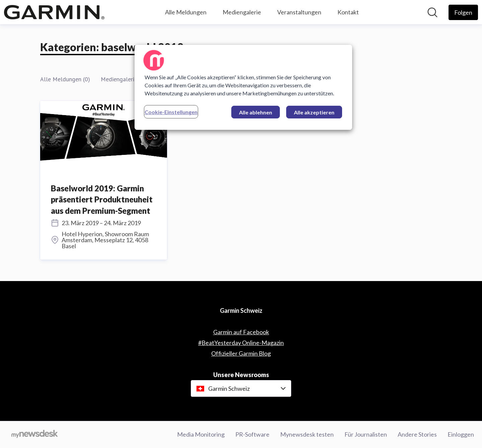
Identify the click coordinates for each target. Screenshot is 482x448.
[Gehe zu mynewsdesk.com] (35, 435)
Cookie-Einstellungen (171, 112)
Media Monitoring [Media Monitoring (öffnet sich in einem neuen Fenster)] (201, 434)
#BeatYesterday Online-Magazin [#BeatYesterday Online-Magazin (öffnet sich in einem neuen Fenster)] (241, 343)
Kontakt (348, 12)
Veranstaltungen (299, 12)
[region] (243, 87)
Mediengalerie (242, 12)
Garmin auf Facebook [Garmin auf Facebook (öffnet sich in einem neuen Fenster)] (241, 332)
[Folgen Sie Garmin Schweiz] (463, 12)
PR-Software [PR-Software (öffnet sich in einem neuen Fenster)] (252, 434)
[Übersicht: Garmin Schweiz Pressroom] (54, 12)
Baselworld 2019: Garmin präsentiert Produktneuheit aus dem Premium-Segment (102, 199)
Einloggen (461, 434)
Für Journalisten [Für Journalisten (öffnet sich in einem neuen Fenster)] (366, 434)
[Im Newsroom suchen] (432, 12)
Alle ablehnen (256, 112)
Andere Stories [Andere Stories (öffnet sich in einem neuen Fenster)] (417, 434)
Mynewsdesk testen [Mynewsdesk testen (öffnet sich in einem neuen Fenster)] (307, 434)
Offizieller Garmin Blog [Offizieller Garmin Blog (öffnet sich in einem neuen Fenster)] (241, 353)
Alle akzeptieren (314, 112)
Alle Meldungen (186, 12)
